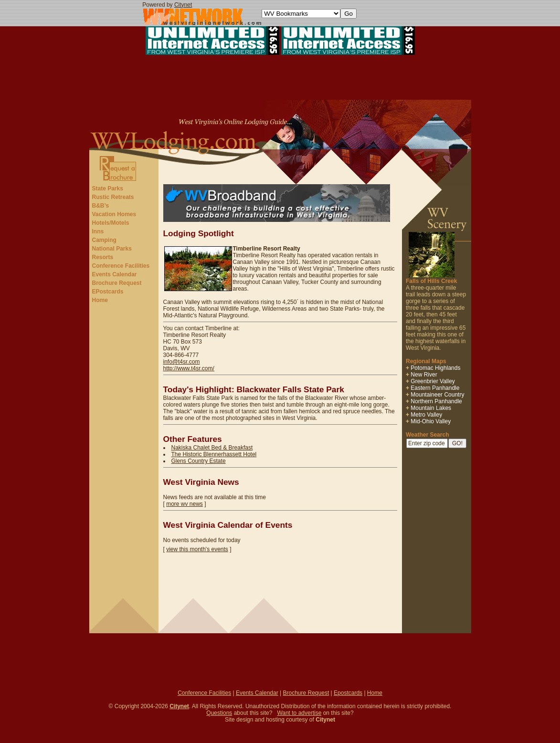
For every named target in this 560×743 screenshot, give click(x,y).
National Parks (112, 249)
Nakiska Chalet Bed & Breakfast (212, 448)
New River (424, 375)
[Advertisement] (280, 78)
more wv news (185, 504)
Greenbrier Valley (433, 381)
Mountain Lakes (431, 408)
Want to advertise (299, 713)
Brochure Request (117, 283)
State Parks (108, 188)
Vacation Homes (114, 214)
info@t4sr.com (182, 362)
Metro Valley (426, 415)
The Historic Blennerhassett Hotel (214, 454)
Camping (104, 240)
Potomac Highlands (435, 368)
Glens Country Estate (199, 461)
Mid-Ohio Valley (431, 421)
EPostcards (108, 292)
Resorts (103, 257)
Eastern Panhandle (435, 388)
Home (100, 300)
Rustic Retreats (113, 197)
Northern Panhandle (436, 401)
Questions (219, 713)
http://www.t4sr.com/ (189, 368)
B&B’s (101, 206)
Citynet (183, 5)
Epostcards (348, 693)
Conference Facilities (121, 266)
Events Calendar (115, 274)
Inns (98, 231)
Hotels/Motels (111, 223)
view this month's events (197, 549)
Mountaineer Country (437, 395)
